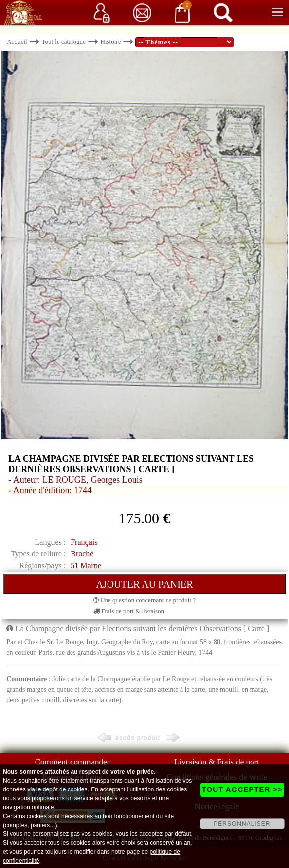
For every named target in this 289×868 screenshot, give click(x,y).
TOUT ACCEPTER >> (242, 789)
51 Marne (86, 566)
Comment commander (72, 762)
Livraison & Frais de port (217, 762)
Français (84, 542)
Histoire (111, 42)
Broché (82, 554)
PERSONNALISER (242, 824)
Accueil (17, 42)
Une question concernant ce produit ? (144, 600)
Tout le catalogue (63, 42)
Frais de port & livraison (129, 611)
